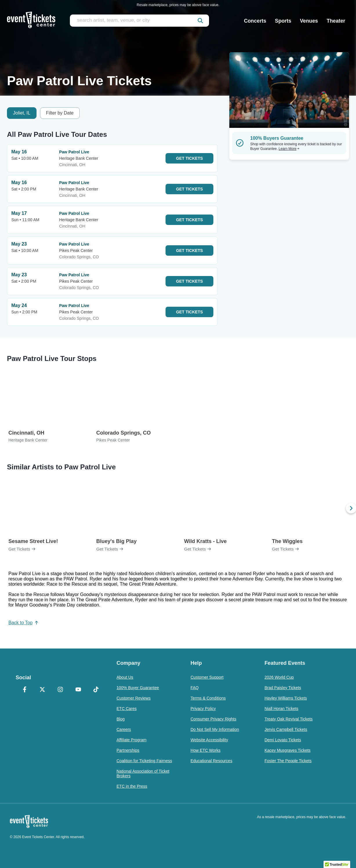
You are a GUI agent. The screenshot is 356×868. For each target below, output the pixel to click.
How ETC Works (205, 750)
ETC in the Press (132, 786)
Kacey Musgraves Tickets (287, 750)
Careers (124, 729)
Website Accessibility (209, 740)
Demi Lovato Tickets (283, 740)
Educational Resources (211, 761)
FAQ (195, 688)
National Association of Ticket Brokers (143, 773)
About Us (125, 677)
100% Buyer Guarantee (138, 688)
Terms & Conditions (208, 698)
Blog (121, 719)
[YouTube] (78, 690)
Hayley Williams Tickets (286, 698)
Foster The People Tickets (288, 761)
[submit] (200, 21)
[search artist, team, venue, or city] (139, 21)
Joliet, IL (22, 113)
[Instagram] (60, 690)
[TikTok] (96, 690)
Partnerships (128, 750)
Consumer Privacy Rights (213, 719)
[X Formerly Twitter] (43, 690)
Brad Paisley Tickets (283, 688)
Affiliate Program (131, 740)
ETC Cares (127, 709)
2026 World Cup (279, 677)
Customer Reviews (133, 698)
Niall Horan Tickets (281, 709)
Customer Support (207, 677)
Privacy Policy (203, 709)
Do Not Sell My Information (215, 729)
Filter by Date (60, 113)
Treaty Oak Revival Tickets (288, 719)
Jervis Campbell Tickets (286, 729)
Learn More (289, 149)
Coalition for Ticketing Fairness (144, 761)
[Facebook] (25, 690)
